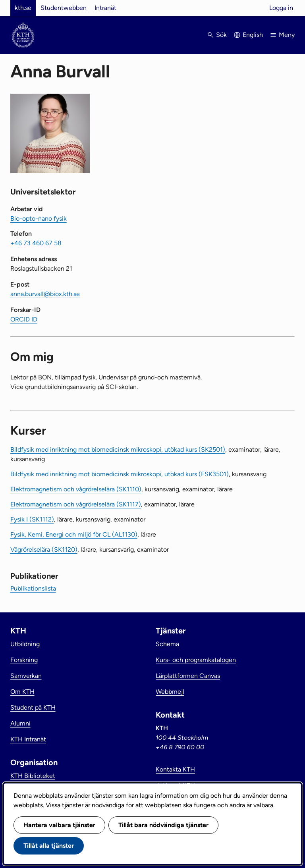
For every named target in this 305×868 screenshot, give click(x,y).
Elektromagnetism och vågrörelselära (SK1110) (76, 489)
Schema (167, 644)
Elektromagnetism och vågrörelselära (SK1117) (76, 504)
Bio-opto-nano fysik (39, 218)
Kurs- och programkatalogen (196, 660)
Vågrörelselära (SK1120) (44, 549)
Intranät (105, 8)
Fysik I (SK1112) (32, 519)
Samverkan (26, 676)
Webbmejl (170, 692)
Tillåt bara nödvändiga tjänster (163, 825)
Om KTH (22, 692)
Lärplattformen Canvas (188, 676)
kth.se (23, 8)
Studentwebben (64, 8)
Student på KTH (33, 707)
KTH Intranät (28, 739)
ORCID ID (24, 319)
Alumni (20, 723)
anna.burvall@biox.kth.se (45, 294)
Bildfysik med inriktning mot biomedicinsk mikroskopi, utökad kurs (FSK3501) (120, 474)
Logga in (281, 8)
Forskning (24, 660)
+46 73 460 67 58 (36, 243)
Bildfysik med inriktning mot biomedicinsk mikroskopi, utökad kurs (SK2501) (118, 449)
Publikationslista (33, 588)
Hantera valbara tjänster (59, 825)
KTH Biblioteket (33, 776)
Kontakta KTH (175, 769)
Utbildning (25, 644)
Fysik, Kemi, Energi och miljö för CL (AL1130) (74, 534)
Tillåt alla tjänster (49, 846)
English (253, 35)
